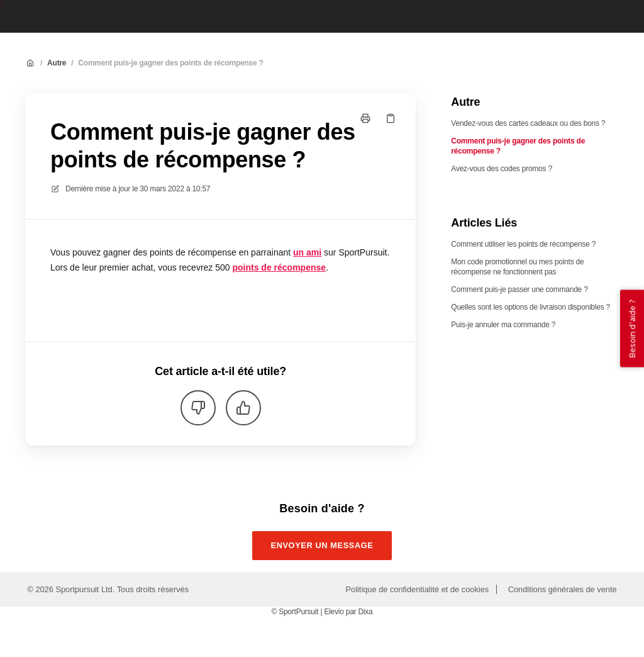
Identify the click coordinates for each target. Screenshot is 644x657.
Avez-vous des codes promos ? (501, 169)
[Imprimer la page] (365, 118)
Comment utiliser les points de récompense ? (523, 244)
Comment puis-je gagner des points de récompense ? (170, 63)
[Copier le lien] (391, 118)
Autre (57, 63)
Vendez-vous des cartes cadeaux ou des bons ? (528, 123)
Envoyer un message (322, 545)
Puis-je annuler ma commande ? (503, 325)
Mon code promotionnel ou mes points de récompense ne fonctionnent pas (517, 267)
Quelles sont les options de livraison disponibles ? (530, 307)
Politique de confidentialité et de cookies (418, 589)
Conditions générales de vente (563, 589)
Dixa (365, 612)
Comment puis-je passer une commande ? (519, 289)
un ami (307, 252)
